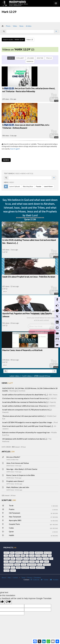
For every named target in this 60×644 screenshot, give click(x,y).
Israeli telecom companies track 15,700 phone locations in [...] (27, 410)
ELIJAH (32, 556)
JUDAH (32, 562)
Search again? (15, 149)
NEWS (7, 383)
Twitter (45, 580)
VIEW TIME (40, 58)
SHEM (18, 568)
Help (9, 578)
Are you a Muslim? (13, 457)
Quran (11, 532)
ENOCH (44, 556)
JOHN (6, 562)
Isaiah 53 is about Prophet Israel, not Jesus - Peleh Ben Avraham (29, 277)
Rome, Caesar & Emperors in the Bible (21, 475)
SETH (13, 568)
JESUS (5, 292)
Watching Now (28, 186)
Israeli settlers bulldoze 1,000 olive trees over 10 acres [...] (25, 406)
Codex (11, 528)
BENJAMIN (48, 553)
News (21, 26)
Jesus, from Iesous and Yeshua (18, 463)
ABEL (12, 553)
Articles (29, 26)
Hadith (11, 535)
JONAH (12, 562)
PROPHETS (10, 548)
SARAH (13, 571)
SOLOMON (25, 568)
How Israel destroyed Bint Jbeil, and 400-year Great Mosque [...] (27, 426)
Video (15, 26)
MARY (47, 562)
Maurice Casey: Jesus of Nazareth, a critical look (22, 350)
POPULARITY (20, 58)
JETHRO (46, 559)
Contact (15, 578)
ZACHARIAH (40, 568)
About (4, 578)
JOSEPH (19, 562)
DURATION (30, 61)
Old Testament (15, 513)
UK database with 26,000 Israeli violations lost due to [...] (25, 439)
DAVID (17, 556)
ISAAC (13, 559)
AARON (7, 553)
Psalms (12, 509)
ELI (27, 556)
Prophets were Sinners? (15, 481)
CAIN (6, 556)
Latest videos (15, 376)
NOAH (40, 565)
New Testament (15, 517)
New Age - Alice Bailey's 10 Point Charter (22, 469)
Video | (30, 40)
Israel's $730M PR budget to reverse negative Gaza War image (27, 422)
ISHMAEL (19, 559)
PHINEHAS (47, 565)
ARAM (32, 553)
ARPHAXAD (39, 553)
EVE (50, 556)
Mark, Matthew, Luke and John (18, 487)
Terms (23, 578)
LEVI (37, 562)
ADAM (26, 553)
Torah (11, 506)
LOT (42, 562)
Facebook (35, 580)
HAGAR (7, 571)
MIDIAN (17, 565)
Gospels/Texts (14, 524)
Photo (8, 26)
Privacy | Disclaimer (34, 578)
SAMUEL (7, 568)
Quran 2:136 (30, 219)
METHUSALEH (9, 565)
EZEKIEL (7, 559)
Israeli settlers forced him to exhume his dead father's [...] (25, 395)
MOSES (24, 565)
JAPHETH (33, 559)
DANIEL (11, 556)
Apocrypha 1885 (15, 520)
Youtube (54, 580)
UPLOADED (30, 58)
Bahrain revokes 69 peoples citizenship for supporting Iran (26, 432)
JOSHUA (25, 562)
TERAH (33, 568)
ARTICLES (8, 452)
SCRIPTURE (9, 500)
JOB (51, 559)
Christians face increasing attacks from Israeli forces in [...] (26, 398)
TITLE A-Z (49, 58)
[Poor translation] (8, 602)
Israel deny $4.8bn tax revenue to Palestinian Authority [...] (25, 402)
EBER (23, 556)
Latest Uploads (15, 186)
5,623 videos (27, 376)
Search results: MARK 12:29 (13, 40)
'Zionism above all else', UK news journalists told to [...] (24, 416)
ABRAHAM (19, 553)
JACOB (26, 559)
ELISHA (38, 556)
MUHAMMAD (32, 565)
